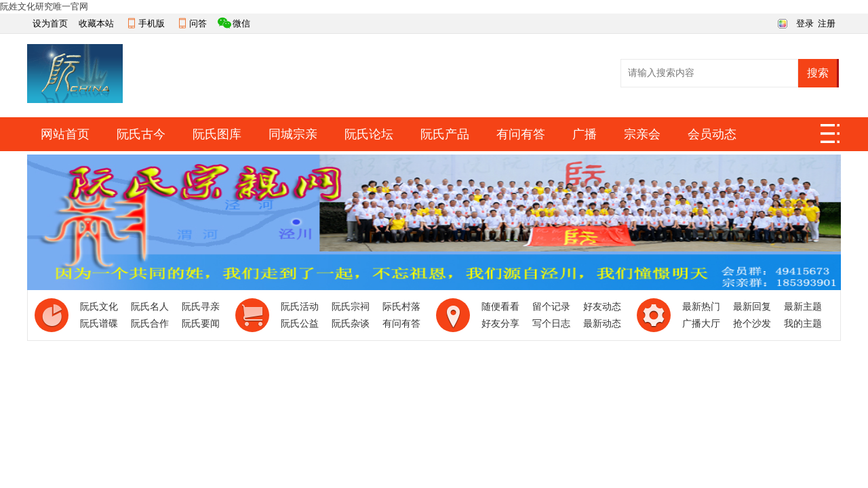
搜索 (818, 73)
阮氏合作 (150, 324)
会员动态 (712, 134)
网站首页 (65, 134)
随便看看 (500, 307)
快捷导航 (831, 138)
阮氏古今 (141, 134)
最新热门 (701, 307)
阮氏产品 (445, 134)
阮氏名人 (150, 307)
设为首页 (50, 23)
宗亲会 (642, 134)
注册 (827, 23)
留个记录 (551, 307)
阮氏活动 (300, 307)
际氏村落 (401, 307)
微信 (241, 23)
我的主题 (803, 324)
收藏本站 (96, 23)
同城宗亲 (293, 134)
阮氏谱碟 (99, 324)
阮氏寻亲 (201, 307)
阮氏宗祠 (351, 307)
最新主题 (803, 307)
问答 (198, 23)
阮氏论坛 (369, 134)
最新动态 (602, 324)
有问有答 (521, 134)
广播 (585, 134)
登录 (805, 23)
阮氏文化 (99, 307)
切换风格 (781, 22)
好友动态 (602, 307)
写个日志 (551, 324)
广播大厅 (701, 324)
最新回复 (752, 307)
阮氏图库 (217, 134)
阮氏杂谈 (351, 324)
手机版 (152, 23)
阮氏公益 (300, 324)
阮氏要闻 (201, 324)
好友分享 (500, 324)
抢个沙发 (752, 324)
